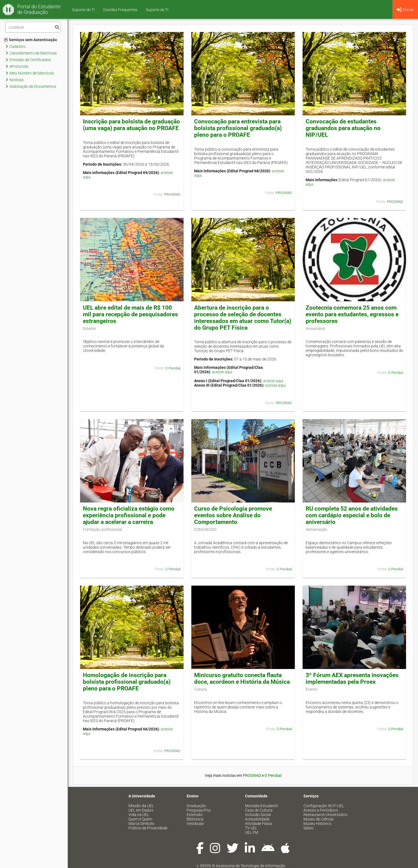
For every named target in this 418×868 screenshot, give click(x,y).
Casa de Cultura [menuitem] (259, 810)
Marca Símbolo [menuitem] (141, 824)
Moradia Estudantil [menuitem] (261, 806)
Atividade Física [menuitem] (259, 824)
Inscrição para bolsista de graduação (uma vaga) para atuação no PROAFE (131, 125)
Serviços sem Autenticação (31, 40)
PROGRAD (172, 194)
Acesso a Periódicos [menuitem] (321, 810)
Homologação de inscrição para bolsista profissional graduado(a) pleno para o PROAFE (127, 682)
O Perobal (173, 368)
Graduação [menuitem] (196, 806)
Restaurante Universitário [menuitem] (325, 815)
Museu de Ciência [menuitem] (318, 819)
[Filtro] (33, 27)
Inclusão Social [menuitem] (258, 815)
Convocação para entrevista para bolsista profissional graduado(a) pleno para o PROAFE (238, 128)
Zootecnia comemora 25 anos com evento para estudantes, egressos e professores (352, 314)
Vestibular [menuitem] (195, 824)
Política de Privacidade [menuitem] (148, 828)
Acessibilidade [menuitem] (257, 819)
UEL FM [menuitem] (252, 832)
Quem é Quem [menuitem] (140, 819)
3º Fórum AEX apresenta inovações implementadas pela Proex (352, 678)
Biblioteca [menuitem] (195, 819)
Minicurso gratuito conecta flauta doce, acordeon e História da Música (242, 678)
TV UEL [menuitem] (251, 828)
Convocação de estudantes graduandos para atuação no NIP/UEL (343, 128)
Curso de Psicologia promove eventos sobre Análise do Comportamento (233, 515)
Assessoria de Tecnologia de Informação (251, 866)
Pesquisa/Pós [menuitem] (199, 810)
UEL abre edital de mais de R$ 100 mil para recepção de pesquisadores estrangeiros (130, 314)
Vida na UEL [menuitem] (139, 815)
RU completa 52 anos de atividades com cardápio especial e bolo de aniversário (352, 515)
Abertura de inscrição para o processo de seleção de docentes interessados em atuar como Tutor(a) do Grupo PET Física (243, 318)
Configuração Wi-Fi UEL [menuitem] (324, 806)
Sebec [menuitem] (309, 828)
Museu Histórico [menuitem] (317, 824)
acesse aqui (222, 372)
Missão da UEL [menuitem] (141, 806)
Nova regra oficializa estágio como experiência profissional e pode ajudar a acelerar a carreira (129, 515)
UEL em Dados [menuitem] (141, 810)
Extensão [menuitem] (195, 815)
